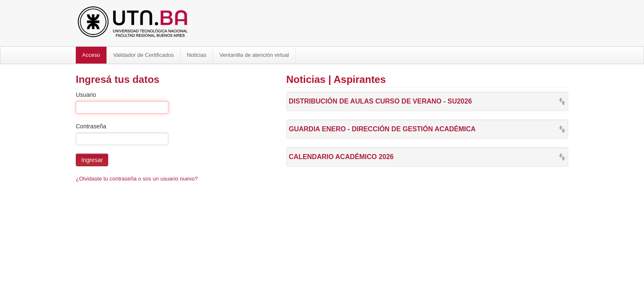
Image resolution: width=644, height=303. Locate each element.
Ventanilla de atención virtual (254, 55)
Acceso (91, 55)
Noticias (197, 55)
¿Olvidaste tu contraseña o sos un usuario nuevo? (137, 179)
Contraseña (91, 126)
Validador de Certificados (144, 55)
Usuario (86, 95)
